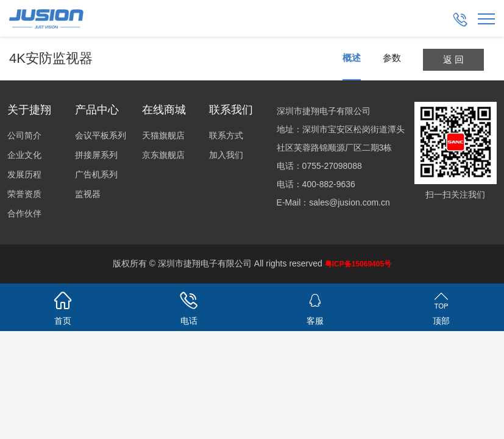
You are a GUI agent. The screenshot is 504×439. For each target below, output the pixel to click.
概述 (352, 58)
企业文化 (24, 155)
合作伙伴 (24, 213)
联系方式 (226, 135)
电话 (189, 306)
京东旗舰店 (163, 155)
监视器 (88, 194)
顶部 (441, 306)
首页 (63, 306)
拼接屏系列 (96, 155)
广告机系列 (96, 174)
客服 (315, 306)
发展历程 (24, 174)
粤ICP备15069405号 (358, 264)
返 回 (453, 59)
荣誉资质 (24, 194)
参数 (392, 58)
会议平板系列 (101, 135)
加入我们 (226, 155)
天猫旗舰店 (163, 135)
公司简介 (24, 135)
